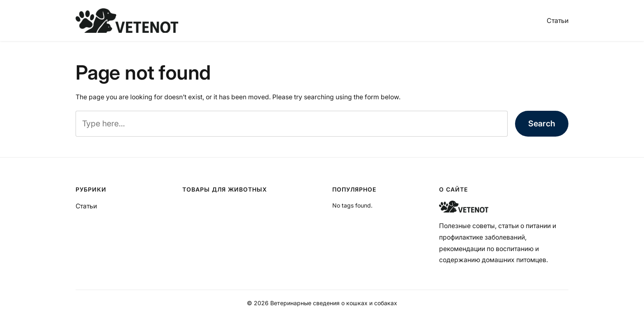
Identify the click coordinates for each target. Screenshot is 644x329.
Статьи (558, 21)
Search (542, 123)
